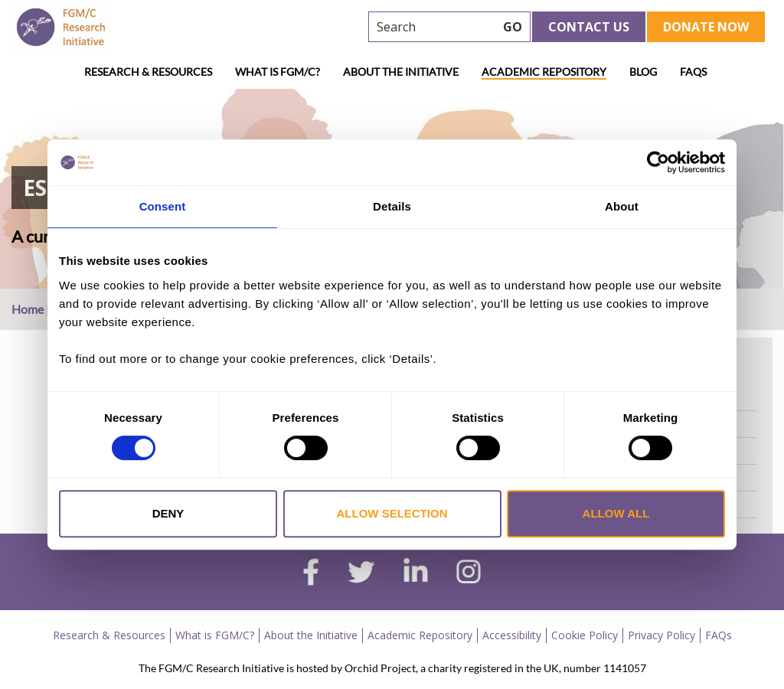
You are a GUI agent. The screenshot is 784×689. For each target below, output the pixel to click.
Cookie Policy (585, 635)
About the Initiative (401, 72)
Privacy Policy (661, 635)
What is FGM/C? (278, 72)
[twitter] (361, 574)
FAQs (693, 72)
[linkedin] (416, 573)
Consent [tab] (163, 206)
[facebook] (311, 574)
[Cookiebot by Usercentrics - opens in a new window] (658, 162)
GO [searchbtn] (513, 27)
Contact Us (589, 27)
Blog (643, 72)
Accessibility (512, 635)
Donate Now (706, 27)
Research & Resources (148, 72)
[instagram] (469, 573)
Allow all (616, 513)
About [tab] (622, 206)
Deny (168, 513)
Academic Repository (544, 72)
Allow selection (392, 513)
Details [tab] (392, 206)
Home (28, 309)
